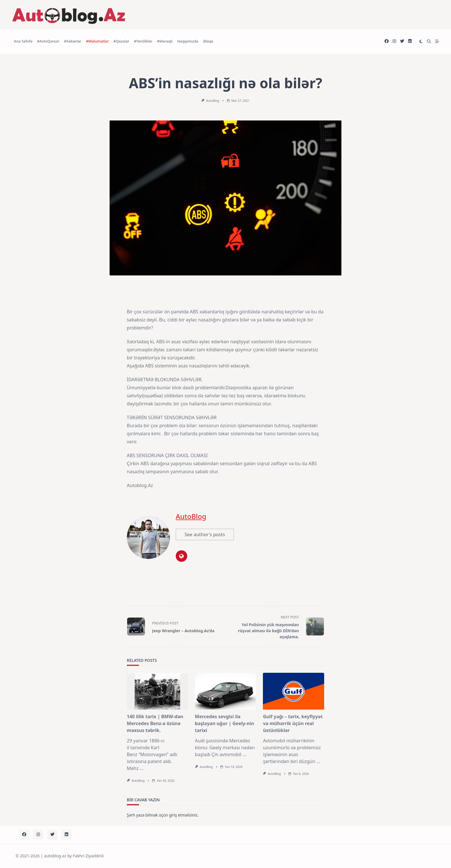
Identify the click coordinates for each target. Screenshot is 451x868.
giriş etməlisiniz (183, 815)
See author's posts (205, 534)
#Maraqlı (165, 41)
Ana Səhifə (23, 41)
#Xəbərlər (72, 41)
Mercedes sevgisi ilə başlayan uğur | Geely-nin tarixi (225, 723)
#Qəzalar (121, 41)
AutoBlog (213, 101)
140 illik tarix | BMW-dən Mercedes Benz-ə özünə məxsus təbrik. (155, 723)
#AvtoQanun (48, 41)
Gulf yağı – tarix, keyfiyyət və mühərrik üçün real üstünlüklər (293, 723)
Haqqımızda (188, 41)
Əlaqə (208, 41)
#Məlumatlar (97, 41)
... (142, 768)
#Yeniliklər (143, 41)
